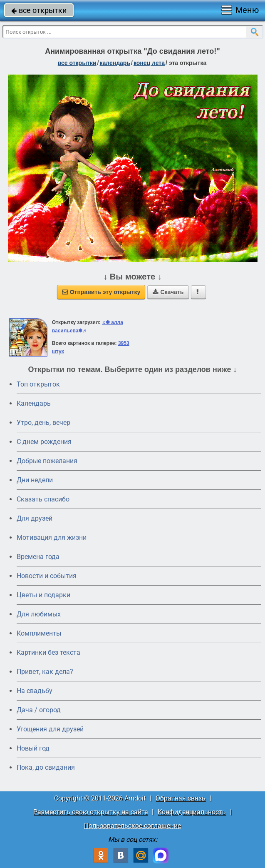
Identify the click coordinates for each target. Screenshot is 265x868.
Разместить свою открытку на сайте (90, 812)
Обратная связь (181, 798)
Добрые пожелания (47, 461)
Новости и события (47, 576)
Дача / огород (39, 710)
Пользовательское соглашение (132, 826)
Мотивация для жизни (52, 538)
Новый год (33, 748)
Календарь (115, 63)
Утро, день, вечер (43, 423)
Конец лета (149, 63)
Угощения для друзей (50, 729)
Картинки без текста (48, 652)
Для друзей (35, 518)
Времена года (38, 557)
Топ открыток (38, 384)
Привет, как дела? (45, 672)
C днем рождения (44, 442)
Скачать (168, 292)
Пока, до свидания (46, 767)
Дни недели (35, 480)
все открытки (39, 10)
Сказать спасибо (43, 499)
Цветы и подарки (43, 595)
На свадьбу (35, 691)
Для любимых (39, 614)
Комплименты (39, 633)
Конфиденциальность (192, 812)
